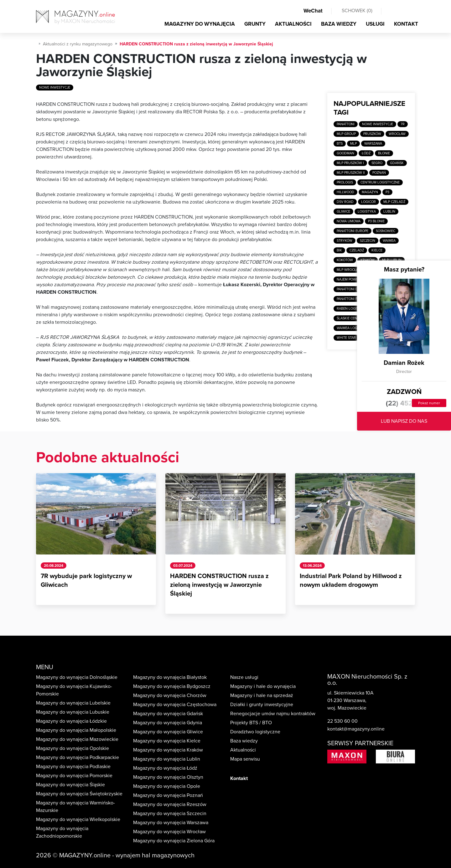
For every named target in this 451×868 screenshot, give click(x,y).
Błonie (384, 153)
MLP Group (346, 134)
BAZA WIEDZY (339, 24)
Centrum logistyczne (380, 182)
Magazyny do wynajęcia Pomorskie (74, 776)
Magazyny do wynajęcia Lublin (167, 759)
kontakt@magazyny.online (356, 729)
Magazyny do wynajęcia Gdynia (168, 723)
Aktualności (243, 750)
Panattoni (346, 124)
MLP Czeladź (394, 202)
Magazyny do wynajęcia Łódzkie (71, 721)
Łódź (366, 153)
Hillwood (345, 192)
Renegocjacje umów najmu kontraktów (273, 714)
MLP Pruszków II (351, 173)
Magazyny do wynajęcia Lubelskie (73, 703)
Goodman (345, 153)
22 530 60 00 (342, 721)
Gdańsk (397, 163)
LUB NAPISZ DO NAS (404, 421)
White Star (346, 338)
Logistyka (367, 212)
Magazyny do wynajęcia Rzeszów (170, 804)
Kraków (368, 260)
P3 (387, 192)
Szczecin (368, 241)
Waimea (389, 241)
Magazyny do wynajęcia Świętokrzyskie (79, 794)
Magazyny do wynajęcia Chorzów (170, 695)
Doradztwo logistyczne (255, 732)
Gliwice (343, 212)
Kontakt (239, 778)
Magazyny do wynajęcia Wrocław (169, 832)
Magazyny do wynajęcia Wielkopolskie (78, 819)
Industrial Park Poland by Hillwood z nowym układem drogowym (351, 581)
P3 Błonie (376, 221)
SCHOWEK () (357, 11)
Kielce (377, 250)
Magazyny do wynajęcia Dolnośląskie (77, 677)
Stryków (345, 241)
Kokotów (345, 260)
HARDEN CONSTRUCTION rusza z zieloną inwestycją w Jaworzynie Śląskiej (219, 585)
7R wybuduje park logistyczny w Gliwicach (86, 581)
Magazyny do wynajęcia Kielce (167, 741)
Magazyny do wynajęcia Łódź (165, 768)
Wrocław (397, 134)
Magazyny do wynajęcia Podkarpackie (78, 757)
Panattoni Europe (353, 231)
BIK (339, 250)
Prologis (345, 182)
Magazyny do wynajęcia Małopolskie (76, 730)
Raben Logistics (351, 309)
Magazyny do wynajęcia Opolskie (73, 748)
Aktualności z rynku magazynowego (78, 44)
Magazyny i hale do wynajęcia (263, 686)
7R (403, 124)
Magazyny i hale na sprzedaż (262, 695)
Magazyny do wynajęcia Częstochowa (175, 705)
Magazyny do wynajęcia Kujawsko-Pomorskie (74, 690)
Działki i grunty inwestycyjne (262, 705)
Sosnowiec (386, 231)
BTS (340, 144)
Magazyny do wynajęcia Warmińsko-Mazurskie (75, 807)
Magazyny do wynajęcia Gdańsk (168, 714)
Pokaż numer (429, 403)
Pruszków (372, 134)
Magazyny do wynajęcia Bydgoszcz (172, 686)
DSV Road (345, 202)
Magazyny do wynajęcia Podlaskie (73, 767)
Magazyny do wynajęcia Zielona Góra (174, 841)
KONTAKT (406, 24)
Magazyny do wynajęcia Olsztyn (168, 777)
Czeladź (357, 250)
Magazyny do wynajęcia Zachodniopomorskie (62, 832)
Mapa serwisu (245, 759)
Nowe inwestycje (55, 88)
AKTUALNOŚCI (293, 24)
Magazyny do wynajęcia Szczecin (170, 814)
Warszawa (373, 144)
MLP (353, 144)
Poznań (379, 173)
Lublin (389, 212)
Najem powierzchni (354, 279)
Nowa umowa (349, 221)
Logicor (368, 202)
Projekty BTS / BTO (251, 723)
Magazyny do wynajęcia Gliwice (168, 732)
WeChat (313, 11)
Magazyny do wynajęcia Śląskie (70, 785)
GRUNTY (255, 24)
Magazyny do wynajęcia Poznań (168, 795)
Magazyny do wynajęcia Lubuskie (73, 712)
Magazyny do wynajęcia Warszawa (171, 823)
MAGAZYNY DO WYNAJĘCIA (200, 24)
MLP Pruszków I (350, 163)
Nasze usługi (244, 677)
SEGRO (377, 163)
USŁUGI (375, 24)
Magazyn (370, 192)
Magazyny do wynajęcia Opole (167, 786)
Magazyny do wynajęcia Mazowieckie (77, 739)
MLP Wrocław (349, 270)
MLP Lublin (392, 260)
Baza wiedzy (244, 741)
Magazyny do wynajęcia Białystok (170, 677)
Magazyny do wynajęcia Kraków (168, 750)
